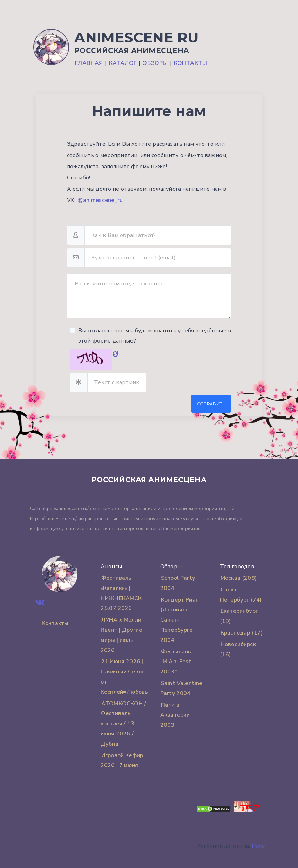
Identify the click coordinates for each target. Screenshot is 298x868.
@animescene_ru (100, 200)
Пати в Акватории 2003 (175, 715)
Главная (89, 63)
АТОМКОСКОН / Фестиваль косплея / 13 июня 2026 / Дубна (123, 724)
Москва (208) (239, 578)
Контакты (191, 63)
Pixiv (258, 846)
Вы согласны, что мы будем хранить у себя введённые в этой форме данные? (155, 336)
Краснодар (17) (242, 633)
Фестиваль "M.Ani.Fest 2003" (176, 662)
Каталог (123, 63)
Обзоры (155, 63)
